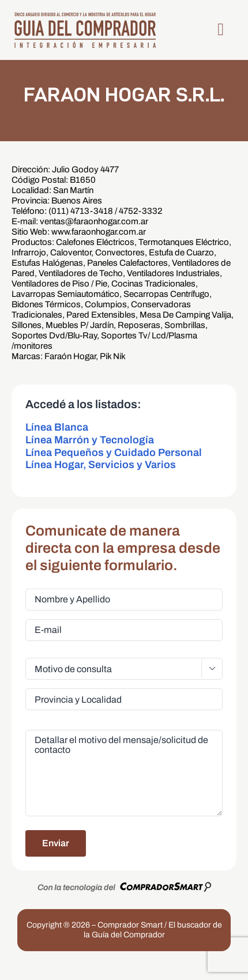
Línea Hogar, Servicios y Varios (101, 465)
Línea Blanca (57, 427)
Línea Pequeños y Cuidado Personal (114, 453)
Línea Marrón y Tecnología (90, 440)
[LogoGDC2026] (85, 15)
